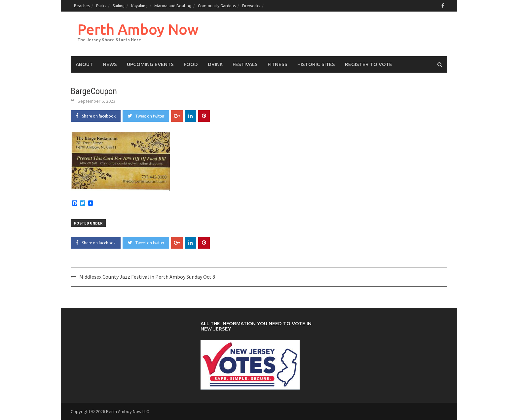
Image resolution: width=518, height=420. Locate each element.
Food (191, 64)
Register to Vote (369, 64)
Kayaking (139, 6)
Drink (215, 64)
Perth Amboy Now (138, 29)
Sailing (119, 6)
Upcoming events (150, 64)
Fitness (277, 64)
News (110, 64)
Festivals (245, 64)
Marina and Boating (173, 6)
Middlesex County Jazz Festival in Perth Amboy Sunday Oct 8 (147, 277)
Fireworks (251, 6)
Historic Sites (316, 64)
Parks (101, 6)
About (84, 64)
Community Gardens (217, 6)
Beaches (82, 6)
